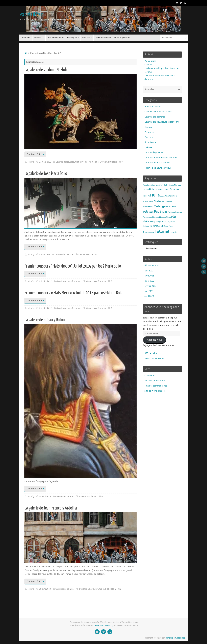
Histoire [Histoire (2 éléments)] (146, 196)
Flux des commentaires (156, 386)
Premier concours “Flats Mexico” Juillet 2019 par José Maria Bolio (73, 266)
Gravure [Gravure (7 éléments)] (175, 189)
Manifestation (100, 281)
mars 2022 (149, 281)
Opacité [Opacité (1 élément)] (174, 207)
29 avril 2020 (45, 496)
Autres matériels (153, 107)
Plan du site (150, 61)
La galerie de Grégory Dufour (45, 320)
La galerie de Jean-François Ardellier (51, 508)
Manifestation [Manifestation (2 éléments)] (171, 196)
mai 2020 (149, 291)
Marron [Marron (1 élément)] (146, 202)
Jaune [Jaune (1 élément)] (162, 196)
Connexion (150, 376)
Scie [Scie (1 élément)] (174, 222)
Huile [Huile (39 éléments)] (155, 195)
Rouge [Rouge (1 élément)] (164, 222)
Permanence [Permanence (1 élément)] (147, 217)
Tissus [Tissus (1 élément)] (171, 226)
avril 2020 (149, 296)
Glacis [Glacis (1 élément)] (160, 190)
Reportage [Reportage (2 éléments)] (157, 222)
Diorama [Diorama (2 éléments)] (178, 185)
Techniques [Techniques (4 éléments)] (156, 226)
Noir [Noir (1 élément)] (169, 207)
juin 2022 (149, 271)
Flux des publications (155, 381)
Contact (148, 65)
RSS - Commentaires (154, 359)
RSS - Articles (151, 353)
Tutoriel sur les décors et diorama (161, 158)
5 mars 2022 (45, 255)
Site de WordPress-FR (155, 391)
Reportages (150, 142)
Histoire (148, 127)
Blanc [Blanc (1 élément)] (153, 185)
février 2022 (150, 286)
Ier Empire (100, 589)
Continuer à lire (36, 154)
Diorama (83, 589)
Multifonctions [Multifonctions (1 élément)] (148, 207)
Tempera (169, 638)
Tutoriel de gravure (154, 153)
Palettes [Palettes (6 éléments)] (148, 212)
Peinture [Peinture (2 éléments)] (171, 212)
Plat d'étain (92, 496)
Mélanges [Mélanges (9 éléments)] (160, 206)
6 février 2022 (45, 281)
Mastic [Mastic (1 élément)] (151, 202)
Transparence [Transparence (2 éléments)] (149, 232)
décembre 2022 (152, 266)
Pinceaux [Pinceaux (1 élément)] (163, 217)
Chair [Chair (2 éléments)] (161, 185)
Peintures (149, 132)
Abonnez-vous (155, 340)
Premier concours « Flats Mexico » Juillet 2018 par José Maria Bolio (74, 293)
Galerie (95, 162)
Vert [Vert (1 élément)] (171, 232)
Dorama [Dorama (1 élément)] (146, 190)
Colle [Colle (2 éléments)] (166, 185)
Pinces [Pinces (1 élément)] (168, 217)
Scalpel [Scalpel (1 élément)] (169, 222)
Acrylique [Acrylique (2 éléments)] (147, 185)
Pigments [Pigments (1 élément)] (156, 217)
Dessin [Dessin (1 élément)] (171, 185)
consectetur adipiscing (103, 625)
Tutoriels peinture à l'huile (157, 163)
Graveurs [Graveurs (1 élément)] (166, 190)
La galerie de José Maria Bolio (46, 173)
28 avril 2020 (45, 589)
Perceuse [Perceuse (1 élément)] (179, 212)
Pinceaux (149, 137)
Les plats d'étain (31, 14)
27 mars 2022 (45, 162)
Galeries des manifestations (69, 281)
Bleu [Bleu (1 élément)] (157, 185)
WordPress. (180, 638)
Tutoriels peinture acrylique (158, 168)
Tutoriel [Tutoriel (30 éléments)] (162, 231)
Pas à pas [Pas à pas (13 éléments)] (161, 212)
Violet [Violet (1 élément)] (175, 232)
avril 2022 (149, 276)
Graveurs (103, 162)
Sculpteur (113, 162)
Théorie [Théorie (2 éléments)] (165, 226)
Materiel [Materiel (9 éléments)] (160, 201)
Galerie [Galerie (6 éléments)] (154, 189)
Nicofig (31, 162)
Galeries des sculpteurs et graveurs (72, 162)
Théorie (148, 148)
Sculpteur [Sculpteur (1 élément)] (146, 226)
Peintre (89, 255)
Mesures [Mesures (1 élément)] (169, 202)
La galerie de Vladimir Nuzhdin (47, 70)
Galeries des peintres (64, 255)
